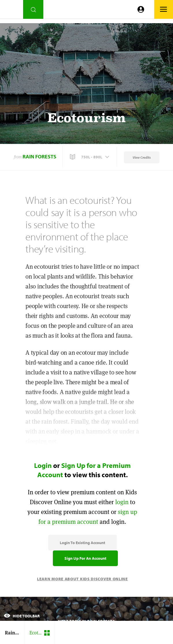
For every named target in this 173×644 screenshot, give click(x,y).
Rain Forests (39, 157)
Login (43, 465)
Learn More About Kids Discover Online (82, 579)
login (122, 502)
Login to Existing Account (82, 543)
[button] (90, 157)
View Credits (142, 157)
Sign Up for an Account (85, 558)
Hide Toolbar (22, 616)
